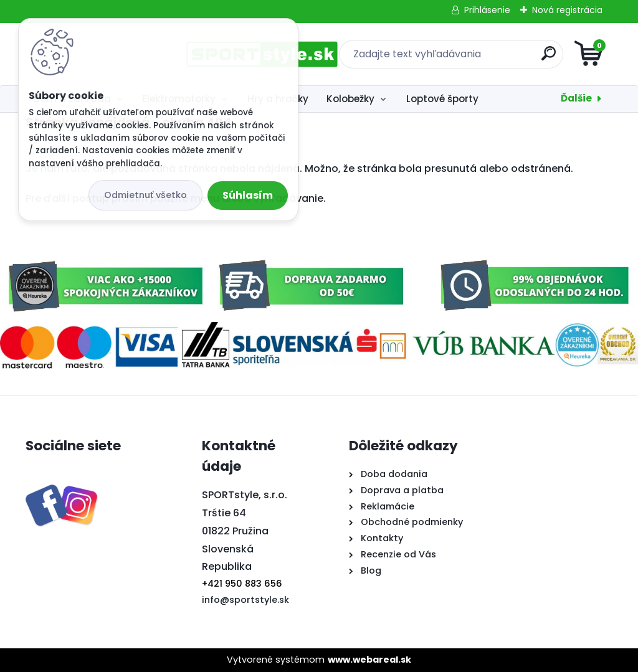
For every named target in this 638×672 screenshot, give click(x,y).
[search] (469, 58)
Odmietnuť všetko (145, 195)
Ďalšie (576, 98)
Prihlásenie (487, 10)
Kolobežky (350, 99)
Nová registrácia (567, 10)
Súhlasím (248, 195)
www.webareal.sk (369, 660)
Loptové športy (442, 99)
